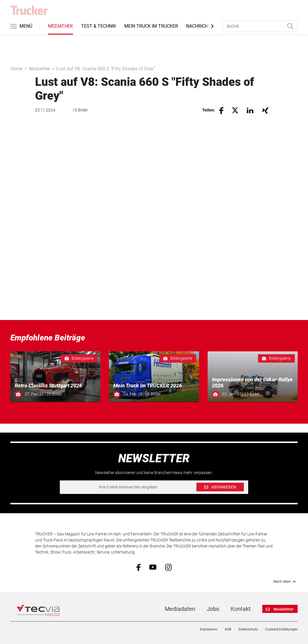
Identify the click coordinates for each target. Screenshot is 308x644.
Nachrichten (201, 26)
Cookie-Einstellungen (281, 629)
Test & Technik (99, 26)
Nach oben (285, 582)
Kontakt (241, 609)
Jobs (213, 609)
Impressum (209, 629)
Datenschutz (248, 629)
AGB (228, 629)
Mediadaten (180, 609)
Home (16, 69)
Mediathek (61, 26)
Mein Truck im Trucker (151, 26)
